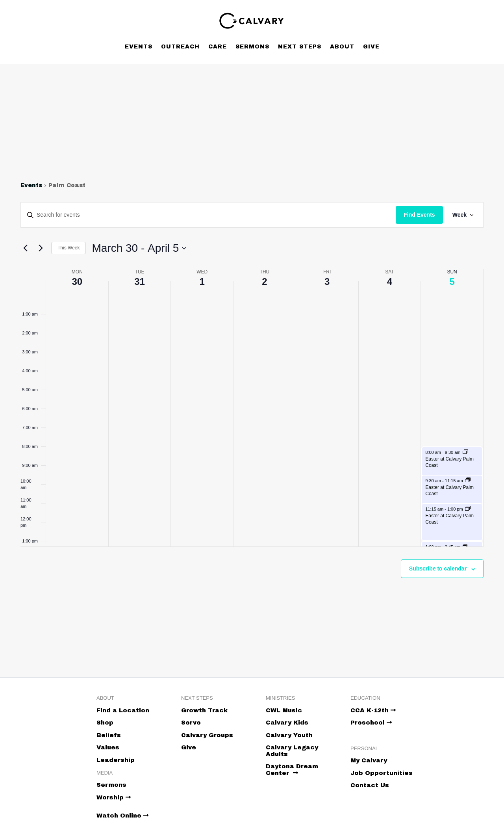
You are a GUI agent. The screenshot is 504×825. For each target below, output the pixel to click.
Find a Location (123, 710)
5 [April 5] (452, 282)
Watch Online (122, 816)
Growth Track (204, 710)
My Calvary (369, 760)
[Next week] (41, 248)
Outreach (180, 47)
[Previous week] (25, 248)
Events (139, 47)
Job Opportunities (382, 773)
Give (371, 47)
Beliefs (109, 735)
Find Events (419, 215)
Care (218, 47)
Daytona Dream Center (292, 770)
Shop (105, 723)
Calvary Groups (207, 735)
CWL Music (284, 710)
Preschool (371, 723)
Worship (114, 797)
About (342, 47)
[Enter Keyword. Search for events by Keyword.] (208, 215)
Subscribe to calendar (438, 569)
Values (108, 747)
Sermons (252, 47)
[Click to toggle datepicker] (139, 248)
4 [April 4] (390, 282)
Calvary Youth (289, 735)
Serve (191, 723)
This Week (69, 248)
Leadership (116, 760)
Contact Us (370, 785)
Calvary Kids (287, 723)
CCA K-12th (373, 710)
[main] (252, 399)
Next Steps (300, 47)
